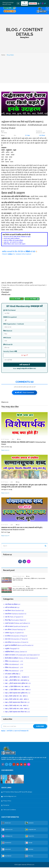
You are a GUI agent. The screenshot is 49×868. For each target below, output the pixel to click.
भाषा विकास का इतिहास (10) (12, 605)
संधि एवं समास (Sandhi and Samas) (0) (16, 627)
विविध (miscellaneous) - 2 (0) (13, 665)
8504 (19, 439)
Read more (5, 450)
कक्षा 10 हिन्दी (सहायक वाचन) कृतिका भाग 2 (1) (17, 693)
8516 (18, 525)
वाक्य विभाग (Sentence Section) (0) (15, 614)
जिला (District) (8, 331)
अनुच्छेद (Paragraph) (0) (11, 649)
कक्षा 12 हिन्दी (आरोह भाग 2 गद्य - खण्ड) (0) (16, 706)
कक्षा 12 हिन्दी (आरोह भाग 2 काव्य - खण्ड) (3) (16, 709)
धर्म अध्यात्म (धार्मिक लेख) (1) (12, 675)
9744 (28, 577)
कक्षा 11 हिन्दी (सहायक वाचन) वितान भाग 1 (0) (16, 703)
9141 (3, 135)
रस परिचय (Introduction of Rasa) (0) (15, 637)
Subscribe (40, 727)
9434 (28, 587)
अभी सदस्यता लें (24, 365)
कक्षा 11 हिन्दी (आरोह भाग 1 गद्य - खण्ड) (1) (16, 697)
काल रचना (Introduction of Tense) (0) (16, 640)
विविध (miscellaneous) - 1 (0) (13, 662)
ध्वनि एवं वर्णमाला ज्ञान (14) (11, 608)
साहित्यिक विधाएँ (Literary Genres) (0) (15, 652)
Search (24, 3)
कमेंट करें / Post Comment (24, 393)
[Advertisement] (24, 70)
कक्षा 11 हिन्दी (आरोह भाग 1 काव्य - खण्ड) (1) (16, 700)
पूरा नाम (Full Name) (9, 310)
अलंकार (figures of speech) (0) (14, 633)
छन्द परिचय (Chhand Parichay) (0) (14, 630)
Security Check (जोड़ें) (10, 351)
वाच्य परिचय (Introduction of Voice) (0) (16, 643)
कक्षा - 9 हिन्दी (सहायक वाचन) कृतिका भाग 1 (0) (17, 684)
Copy (28, 135)
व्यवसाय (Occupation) (10, 317)
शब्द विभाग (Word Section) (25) (14, 611)
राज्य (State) (7, 338)
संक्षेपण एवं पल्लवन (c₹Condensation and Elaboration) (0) (22, 656)
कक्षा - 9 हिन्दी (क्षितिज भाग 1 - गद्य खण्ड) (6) (16, 678)
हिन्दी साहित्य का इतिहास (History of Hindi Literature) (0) (21, 659)
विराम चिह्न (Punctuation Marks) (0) (15, 621)
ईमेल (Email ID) (8, 345)
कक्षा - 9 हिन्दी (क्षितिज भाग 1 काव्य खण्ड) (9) (16, 681)
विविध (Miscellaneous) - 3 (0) (13, 668)
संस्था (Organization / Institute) (14, 324)
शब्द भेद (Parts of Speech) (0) (13, 618)
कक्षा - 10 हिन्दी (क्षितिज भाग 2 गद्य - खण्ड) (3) (17, 687)
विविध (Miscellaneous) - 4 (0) (13, 671)
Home (3, 55)
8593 (18, 482)
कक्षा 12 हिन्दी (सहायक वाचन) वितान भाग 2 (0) (17, 712)
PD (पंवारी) (17, 299)
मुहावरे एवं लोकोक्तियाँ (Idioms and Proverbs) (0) (18, 646)
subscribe (33, 3)
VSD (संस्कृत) (32, 299)
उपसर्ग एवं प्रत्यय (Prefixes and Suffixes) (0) (17, 624)
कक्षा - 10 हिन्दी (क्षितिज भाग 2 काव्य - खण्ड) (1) (17, 690)
